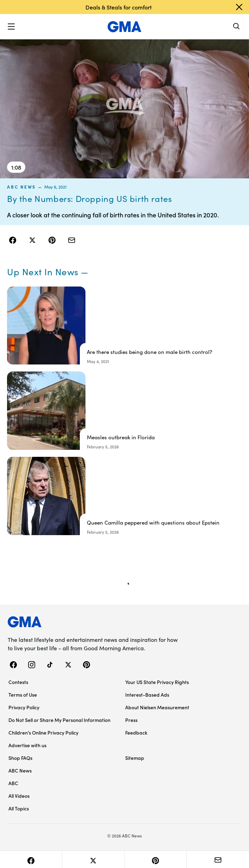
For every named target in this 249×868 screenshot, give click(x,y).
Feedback (136, 732)
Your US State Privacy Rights (157, 682)
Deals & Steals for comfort (119, 7)
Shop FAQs (20, 758)
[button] (11, 27)
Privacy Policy (24, 707)
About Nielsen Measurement (157, 707)
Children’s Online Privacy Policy (43, 732)
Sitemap (135, 758)
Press (131, 720)
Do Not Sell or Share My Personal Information (59, 720)
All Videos (19, 796)
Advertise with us (27, 745)
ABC (13, 783)
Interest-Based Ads (147, 695)
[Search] (237, 27)
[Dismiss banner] (239, 7)
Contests (18, 682)
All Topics (19, 808)
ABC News (21, 187)
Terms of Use (23, 695)
